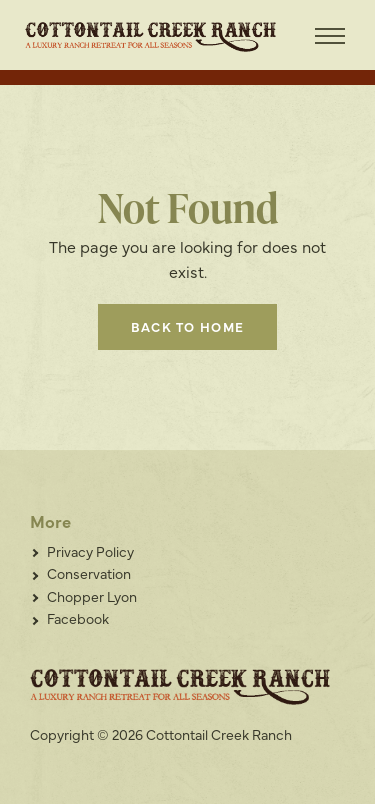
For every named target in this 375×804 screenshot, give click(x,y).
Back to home (188, 326)
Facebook (78, 618)
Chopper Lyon (92, 596)
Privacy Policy (90, 551)
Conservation (89, 573)
